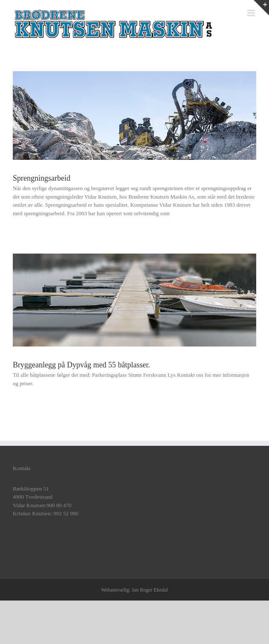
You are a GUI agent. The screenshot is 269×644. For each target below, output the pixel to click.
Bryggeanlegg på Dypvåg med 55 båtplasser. (81, 365)
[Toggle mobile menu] (252, 13)
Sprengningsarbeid (42, 178)
